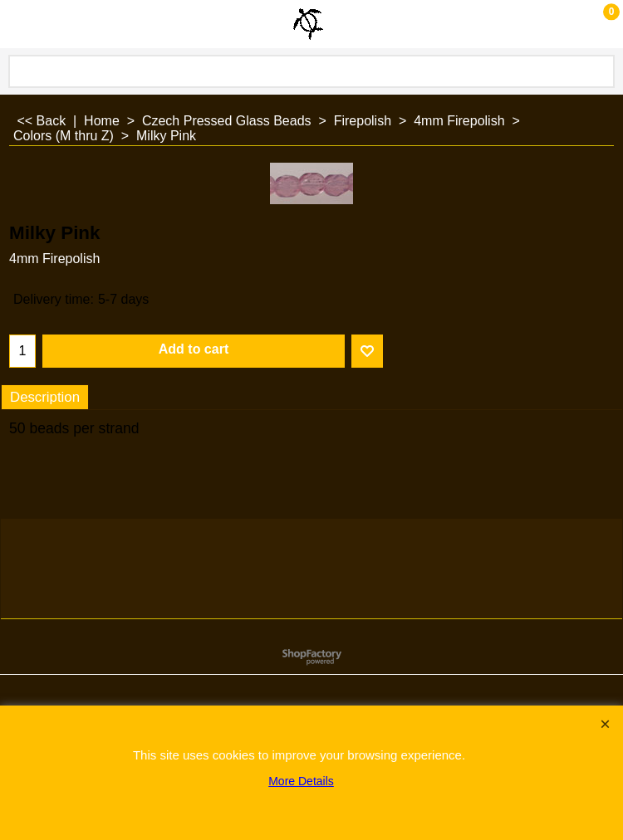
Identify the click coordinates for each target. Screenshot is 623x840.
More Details (301, 781)
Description (45, 397)
